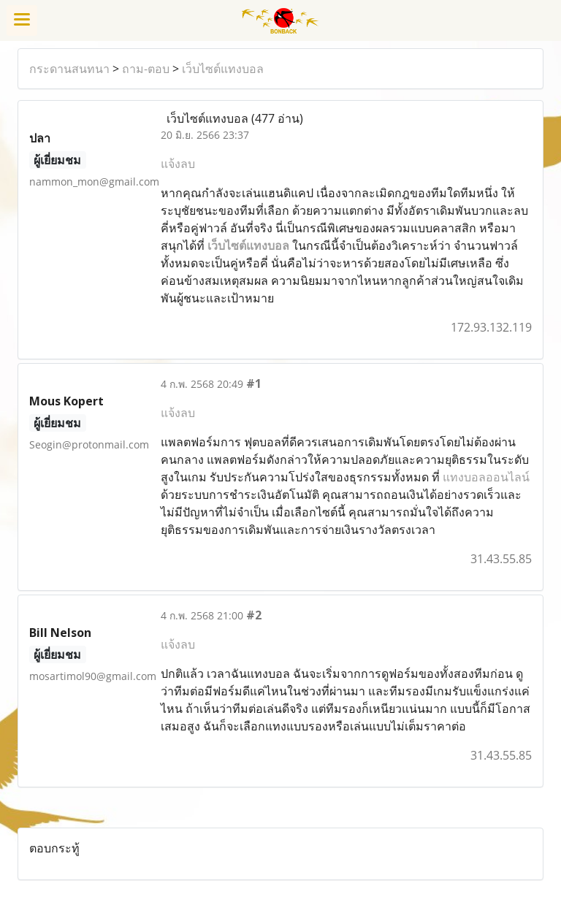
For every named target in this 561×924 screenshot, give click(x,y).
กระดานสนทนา (69, 69)
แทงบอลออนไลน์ (486, 477)
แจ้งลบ (178, 164)
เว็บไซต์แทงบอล (223, 69)
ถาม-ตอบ (146, 69)
